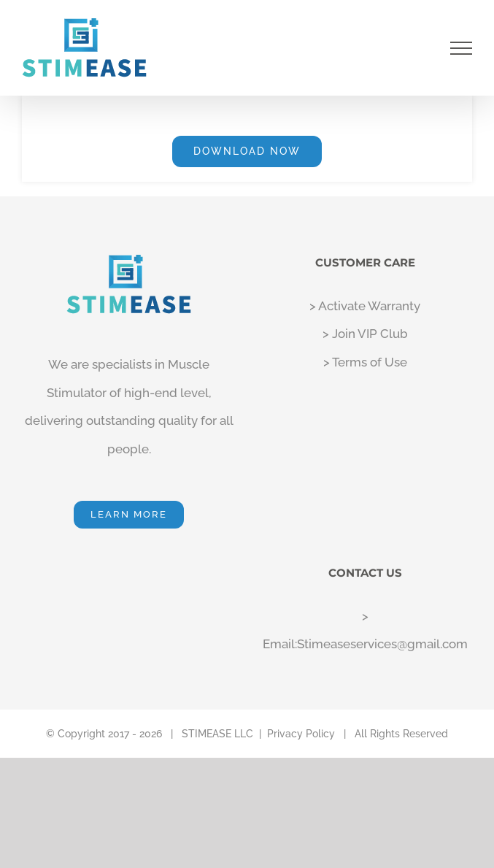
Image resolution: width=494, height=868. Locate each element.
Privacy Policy (301, 734)
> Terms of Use (365, 362)
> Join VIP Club (365, 334)
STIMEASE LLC (217, 734)
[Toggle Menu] (462, 48)
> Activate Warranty (365, 306)
